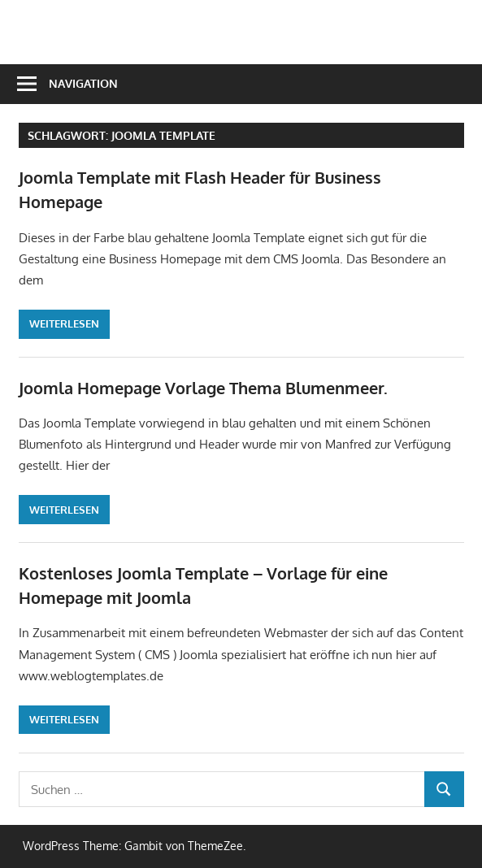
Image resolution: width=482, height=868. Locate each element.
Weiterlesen (64, 323)
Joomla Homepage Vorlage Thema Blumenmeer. (203, 388)
